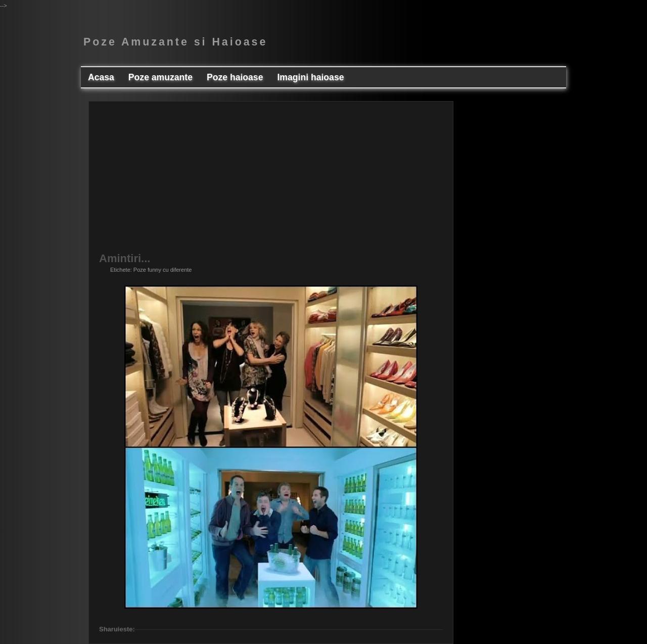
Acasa (101, 77)
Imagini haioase (310, 77)
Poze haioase (235, 77)
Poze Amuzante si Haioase (175, 42)
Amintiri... (125, 259)
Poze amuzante (160, 77)
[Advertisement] (271, 182)
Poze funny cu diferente (163, 270)
